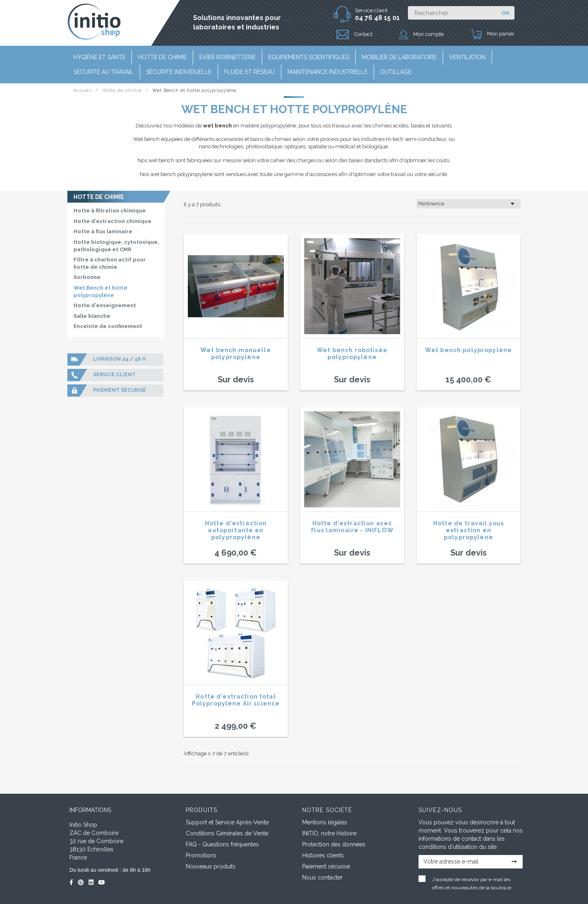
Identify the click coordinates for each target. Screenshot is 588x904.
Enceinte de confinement (108, 326)
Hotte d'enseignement (105, 305)
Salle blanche (92, 316)
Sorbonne (87, 277)
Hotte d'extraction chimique (112, 221)
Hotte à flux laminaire (103, 231)
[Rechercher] (452, 13)
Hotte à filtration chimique (110, 211)
